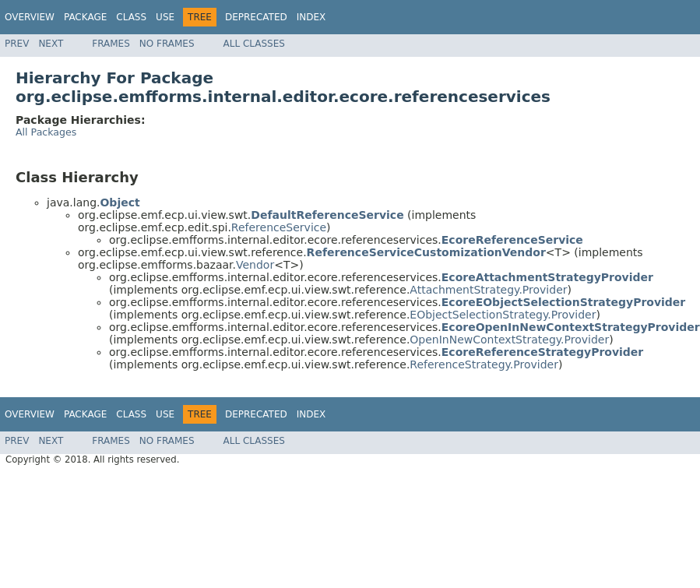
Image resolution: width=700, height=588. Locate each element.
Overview (30, 17)
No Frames (167, 44)
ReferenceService (279, 227)
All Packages (46, 132)
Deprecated (256, 17)
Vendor (255, 265)
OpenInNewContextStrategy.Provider (509, 340)
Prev (17, 44)
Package (85, 17)
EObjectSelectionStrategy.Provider (503, 315)
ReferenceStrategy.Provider (484, 364)
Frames (111, 44)
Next (51, 44)
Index (311, 17)
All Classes (254, 44)
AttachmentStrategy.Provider (488, 290)
